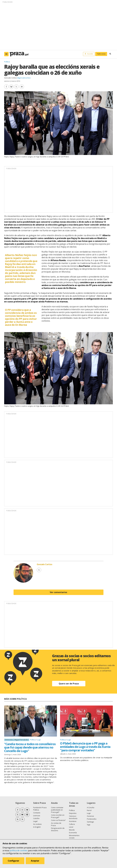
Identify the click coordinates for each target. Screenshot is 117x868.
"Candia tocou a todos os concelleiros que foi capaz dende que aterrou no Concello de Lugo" (30, 747)
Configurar (13, 861)
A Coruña (91, 807)
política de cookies (19, 850)
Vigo (89, 825)
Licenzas (37, 816)
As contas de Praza (56, 824)
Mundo (72, 830)
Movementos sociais (74, 837)
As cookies (37, 824)
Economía (73, 833)
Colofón (36, 818)
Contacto (37, 813)
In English (37, 827)
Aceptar (35, 861)
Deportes (73, 813)
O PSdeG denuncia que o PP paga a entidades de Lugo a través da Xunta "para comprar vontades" (85, 747)
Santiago (90, 822)
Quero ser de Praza (69, 684)
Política (7, 62)
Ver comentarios (58, 592)
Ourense (90, 816)
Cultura (72, 824)
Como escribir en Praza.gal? (58, 816)
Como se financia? (58, 820)
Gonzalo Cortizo (11, 78)
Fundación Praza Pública (40, 809)
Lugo (39, 740)
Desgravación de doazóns (58, 829)
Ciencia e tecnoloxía (73, 817)
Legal (35, 821)
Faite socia (101, 54)
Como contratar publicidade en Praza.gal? (57, 810)
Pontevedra (92, 819)
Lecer (71, 827)
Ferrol (89, 810)
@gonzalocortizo (24, 78)
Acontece (73, 821)
